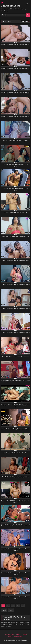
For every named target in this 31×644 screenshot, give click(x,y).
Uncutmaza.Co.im (10, 4)
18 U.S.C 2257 (9, 635)
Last (11, 610)
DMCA (18, 635)
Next (4, 610)
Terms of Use (18, 637)
